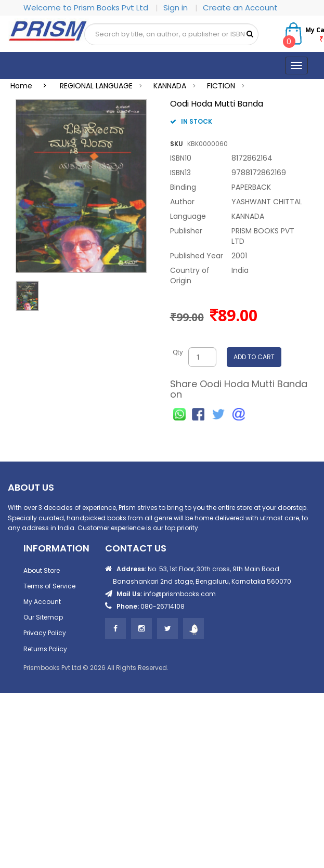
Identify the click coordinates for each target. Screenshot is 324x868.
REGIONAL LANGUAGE (96, 86)
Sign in (177, 8)
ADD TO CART (254, 357)
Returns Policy (45, 649)
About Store (42, 570)
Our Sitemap (43, 617)
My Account (42, 602)
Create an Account (240, 8)
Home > (32, 86)
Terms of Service (49, 586)
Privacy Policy (45, 633)
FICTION (221, 86)
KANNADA (170, 86)
